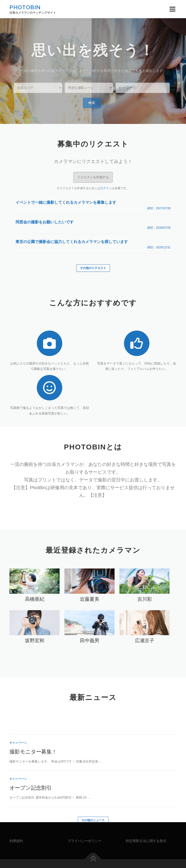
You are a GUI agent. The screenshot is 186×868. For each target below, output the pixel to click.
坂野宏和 (35, 626)
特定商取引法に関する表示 (146, 827)
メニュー (172, 9)
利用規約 (16, 827)
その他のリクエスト (93, 254)
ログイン (106, 174)
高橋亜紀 (35, 585)
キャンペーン (18, 767)
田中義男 (90, 626)
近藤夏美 (90, 585)
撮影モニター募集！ (33, 776)
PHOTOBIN (25, 7)
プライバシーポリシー (85, 827)
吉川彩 (145, 585)
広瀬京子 (145, 626)
